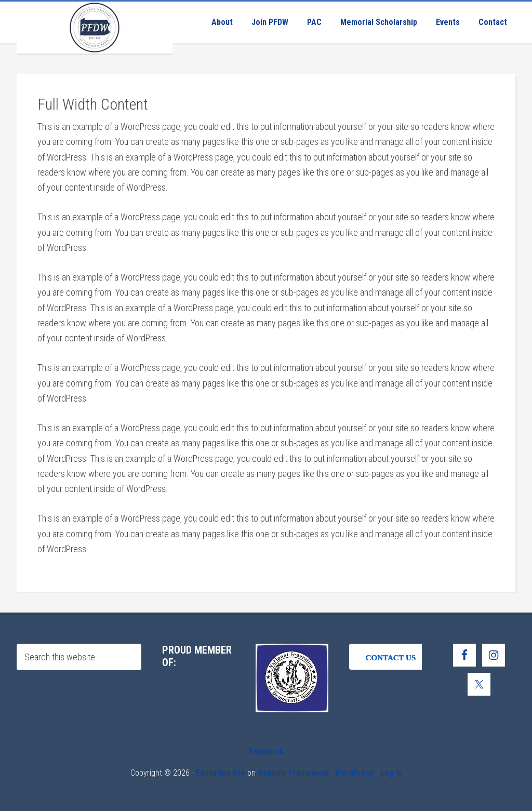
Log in (391, 773)
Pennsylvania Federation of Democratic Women (95, 28)
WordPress (355, 773)
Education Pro (221, 773)
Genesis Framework (293, 773)
